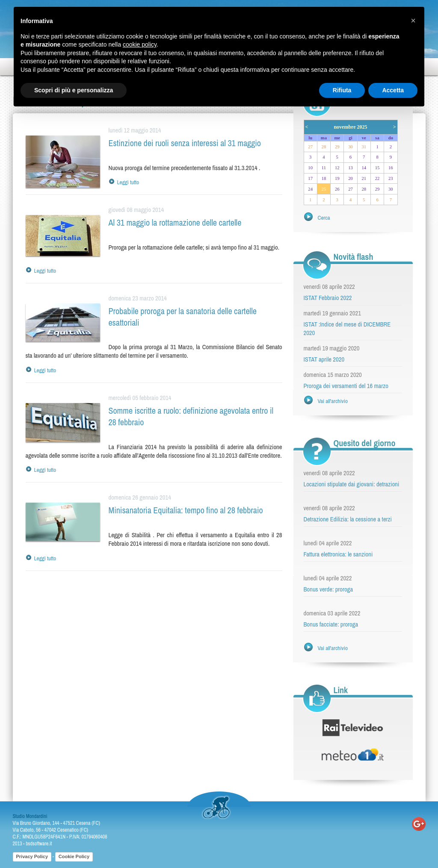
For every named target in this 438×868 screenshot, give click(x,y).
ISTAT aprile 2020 (324, 359)
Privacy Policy (32, 856)
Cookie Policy (74, 856)
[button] (413, 21)
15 (377, 168)
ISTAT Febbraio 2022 (328, 298)
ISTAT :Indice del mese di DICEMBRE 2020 (347, 329)
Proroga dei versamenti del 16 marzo (346, 386)
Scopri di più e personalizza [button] (74, 90)
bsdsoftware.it (39, 844)
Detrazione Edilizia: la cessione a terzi (348, 519)
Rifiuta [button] (342, 90)
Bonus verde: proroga (328, 589)
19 (337, 178)
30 (351, 147)
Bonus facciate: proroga (331, 624)
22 (377, 178)
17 (310, 178)
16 (391, 168)
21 (364, 178)
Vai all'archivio (333, 401)
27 (310, 147)
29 (337, 147)
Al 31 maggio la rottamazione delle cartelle (175, 222)
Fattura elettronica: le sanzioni (338, 554)
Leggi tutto (128, 182)
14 (364, 168)
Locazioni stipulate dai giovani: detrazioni (352, 484)
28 (324, 147)
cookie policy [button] (140, 44)
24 (310, 189)
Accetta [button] (393, 90)
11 (324, 168)
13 (351, 168)
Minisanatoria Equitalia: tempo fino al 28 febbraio (186, 510)
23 (391, 178)
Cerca (324, 218)
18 (324, 178)
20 (351, 178)
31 (364, 147)
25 (324, 189)
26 (337, 189)
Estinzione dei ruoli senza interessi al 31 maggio (185, 143)
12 (337, 168)
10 (310, 168)
